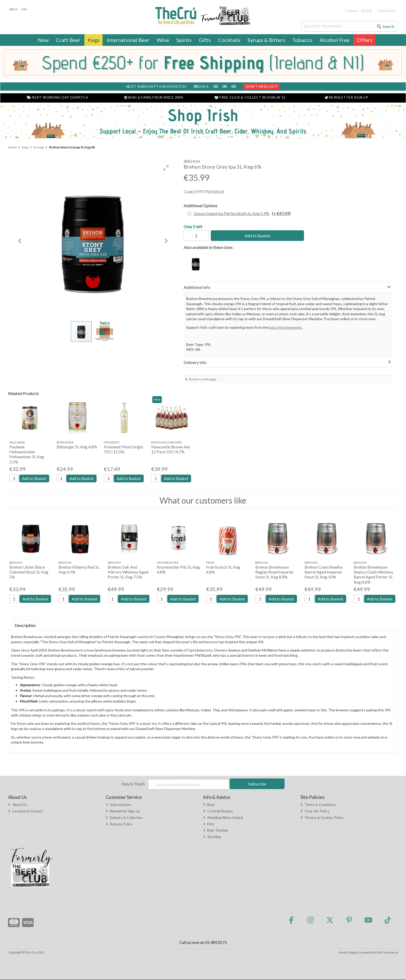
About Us (17, 805)
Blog (209, 805)
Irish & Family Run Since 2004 (154, 98)
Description (25, 625)
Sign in (13, 9)
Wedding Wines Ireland (223, 818)
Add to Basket (256, 236)
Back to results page (203, 379)
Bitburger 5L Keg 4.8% (77, 447)
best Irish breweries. (286, 327)
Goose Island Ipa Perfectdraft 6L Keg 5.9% (242, 213)
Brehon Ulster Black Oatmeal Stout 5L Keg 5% (29, 572)
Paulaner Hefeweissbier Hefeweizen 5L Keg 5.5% (27, 454)
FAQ (208, 825)
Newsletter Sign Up (346, 98)
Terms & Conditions (318, 805)
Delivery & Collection (124, 818)
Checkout (386, 10)
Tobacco (302, 40)
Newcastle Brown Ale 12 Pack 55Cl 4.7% (171, 449)
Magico (354, 953)
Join (24, 9)
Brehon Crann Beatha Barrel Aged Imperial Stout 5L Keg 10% (323, 572)
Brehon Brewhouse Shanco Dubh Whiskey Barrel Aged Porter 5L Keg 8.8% (374, 575)
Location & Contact (26, 812)
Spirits (184, 40)
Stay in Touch (133, 784)
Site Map (212, 837)
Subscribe (257, 784)
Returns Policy (119, 825)
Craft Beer (68, 40)
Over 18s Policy (315, 812)
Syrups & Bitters (266, 40)
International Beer (128, 40)
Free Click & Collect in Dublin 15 (250, 98)
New (43, 40)
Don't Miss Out (262, 86)
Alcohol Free (335, 40)
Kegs (94, 40)
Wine (163, 40)
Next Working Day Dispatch (57, 98)
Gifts (205, 40)
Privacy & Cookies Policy (322, 818)
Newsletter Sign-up (123, 812)
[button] (166, 168)
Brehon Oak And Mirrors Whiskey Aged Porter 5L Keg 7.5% (128, 572)
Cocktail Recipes (218, 812)
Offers (365, 40)
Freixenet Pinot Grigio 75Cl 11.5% (124, 449)
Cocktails (229, 40)
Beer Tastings (216, 831)
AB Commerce (388, 953)
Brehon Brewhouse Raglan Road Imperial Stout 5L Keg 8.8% (274, 572)
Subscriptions (118, 805)
